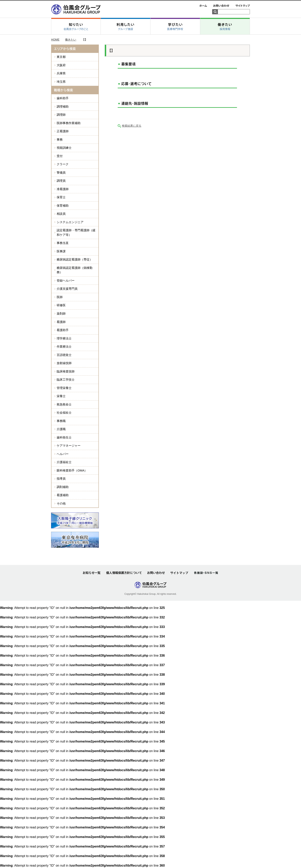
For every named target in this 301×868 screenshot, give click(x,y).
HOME (55, 307)
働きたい (71, 307)
